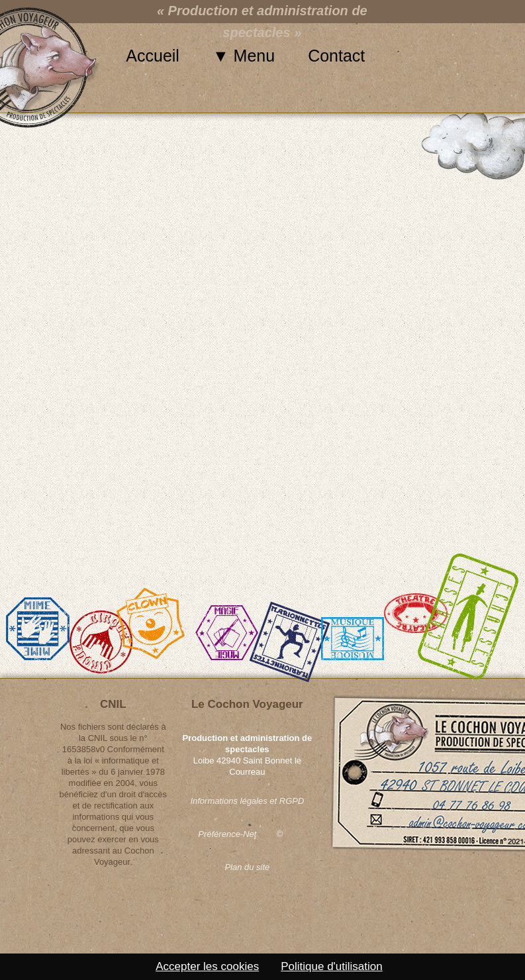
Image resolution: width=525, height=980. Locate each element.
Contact (336, 56)
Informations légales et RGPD (247, 801)
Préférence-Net (227, 834)
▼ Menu (244, 56)
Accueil (153, 56)
